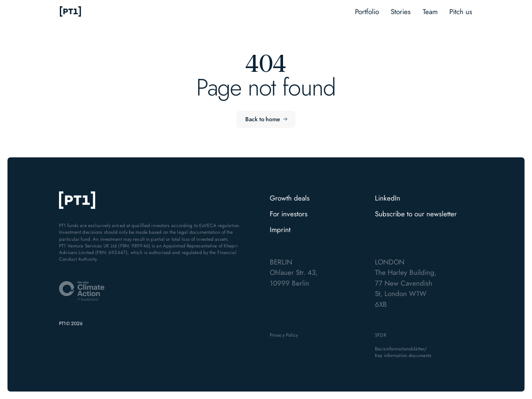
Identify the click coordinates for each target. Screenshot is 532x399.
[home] (71, 12)
